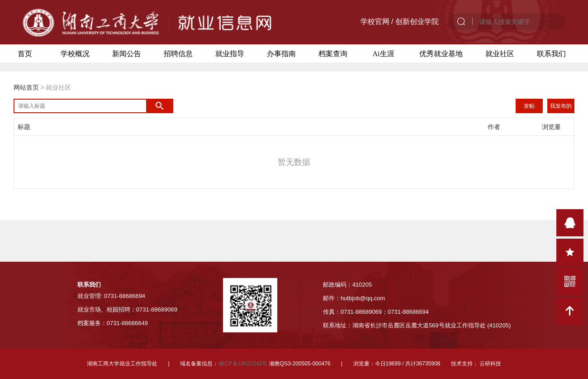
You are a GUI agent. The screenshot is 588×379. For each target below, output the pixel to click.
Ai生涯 (384, 53)
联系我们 (551, 53)
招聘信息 (178, 53)
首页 (25, 53)
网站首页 (26, 87)
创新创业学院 (417, 22)
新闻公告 (127, 53)
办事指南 (281, 53)
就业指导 (230, 53)
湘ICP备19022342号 (243, 364)
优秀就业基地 (441, 53)
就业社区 (500, 53)
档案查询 (333, 53)
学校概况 (75, 53)
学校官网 (375, 22)
